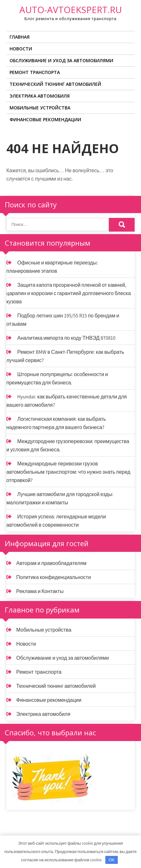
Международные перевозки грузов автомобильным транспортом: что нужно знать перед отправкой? (68, 472)
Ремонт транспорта (35, 72)
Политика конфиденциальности (54, 577)
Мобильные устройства (40, 108)
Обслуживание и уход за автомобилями (61, 60)
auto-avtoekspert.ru (71, 10)
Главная (20, 37)
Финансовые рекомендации (45, 119)
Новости (21, 49)
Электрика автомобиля (40, 96)
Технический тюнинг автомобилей (55, 84)
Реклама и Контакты (40, 591)
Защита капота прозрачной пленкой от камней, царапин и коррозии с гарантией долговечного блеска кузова (69, 293)
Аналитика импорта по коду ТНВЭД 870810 (66, 338)
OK (112, 860)
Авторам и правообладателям (51, 563)
